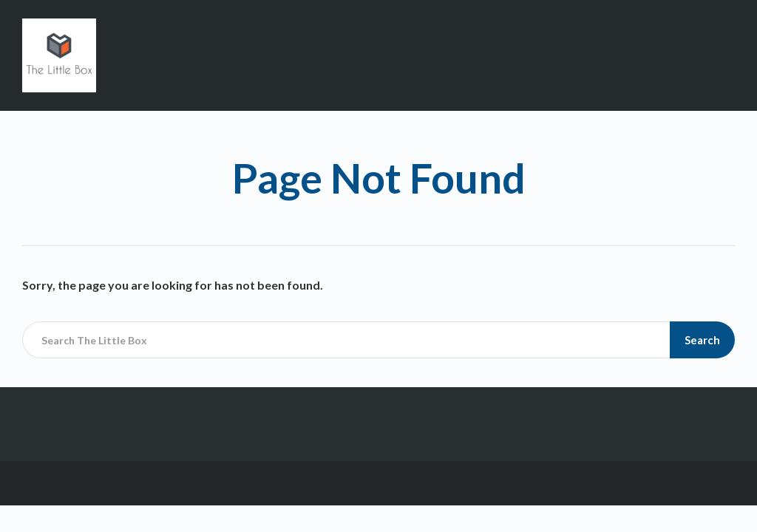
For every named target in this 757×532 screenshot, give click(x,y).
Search (702, 340)
